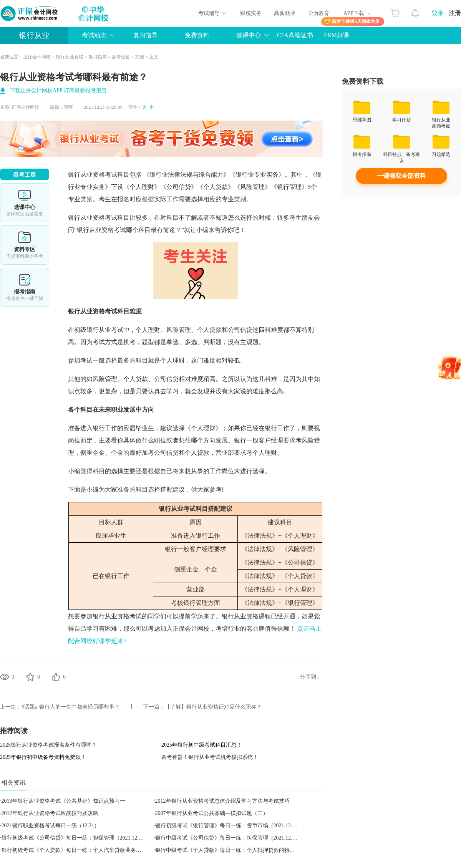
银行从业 (34, 35)
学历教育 (318, 13)
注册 (455, 13)
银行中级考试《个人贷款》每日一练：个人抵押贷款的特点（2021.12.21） (243, 850)
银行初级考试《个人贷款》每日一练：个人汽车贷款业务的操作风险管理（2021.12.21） (105, 850)
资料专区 (25, 245)
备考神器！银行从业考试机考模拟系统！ (210, 757)
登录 (438, 13)
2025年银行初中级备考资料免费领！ (43, 757)
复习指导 (146, 35)
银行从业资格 (70, 57)
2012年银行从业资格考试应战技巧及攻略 (50, 813)
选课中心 (249, 35)
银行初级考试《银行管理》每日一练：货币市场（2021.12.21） (229, 826)
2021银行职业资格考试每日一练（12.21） (51, 826)
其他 (139, 57)
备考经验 (121, 57)
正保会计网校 (37, 57)
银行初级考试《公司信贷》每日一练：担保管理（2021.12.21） (75, 838)
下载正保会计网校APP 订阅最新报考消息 (58, 90)
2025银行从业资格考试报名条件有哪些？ (48, 745)
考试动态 (94, 35)
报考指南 (25, 287)
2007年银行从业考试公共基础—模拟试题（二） (212, 813)
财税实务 (251, 13)
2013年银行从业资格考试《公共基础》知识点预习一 (63, 801)
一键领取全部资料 (401, 176)
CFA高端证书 (295, 35)
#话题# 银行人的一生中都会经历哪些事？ (71, 707)
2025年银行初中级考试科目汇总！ (202, 745)
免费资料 (197, 35)
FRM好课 (337, 35)
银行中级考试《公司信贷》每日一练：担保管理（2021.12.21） (229, 838)
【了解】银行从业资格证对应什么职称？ (213, 707)
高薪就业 (285, 13)
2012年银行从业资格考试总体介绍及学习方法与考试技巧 (222, 801)
